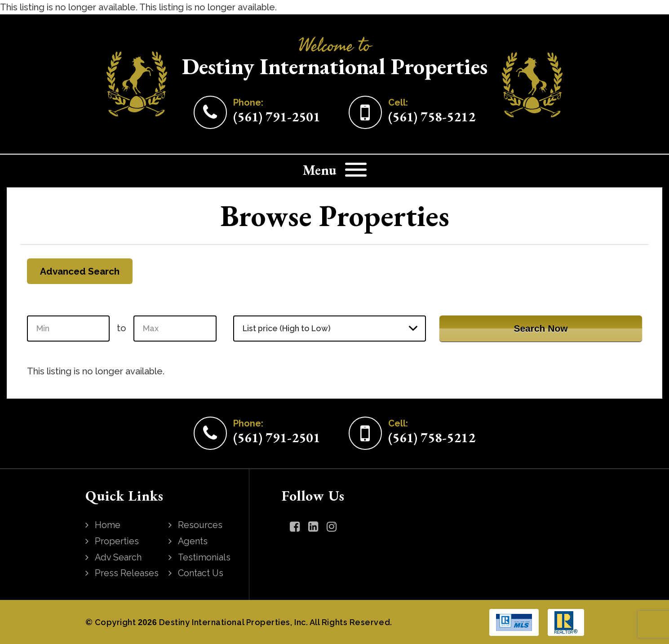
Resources (201, 525)
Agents (193, 541)
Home (108, 525)
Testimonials (205, 557)
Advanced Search (81, 271)
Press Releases (127, 573)
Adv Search (119, 557)
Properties (117, 541)
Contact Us (202, 573)
